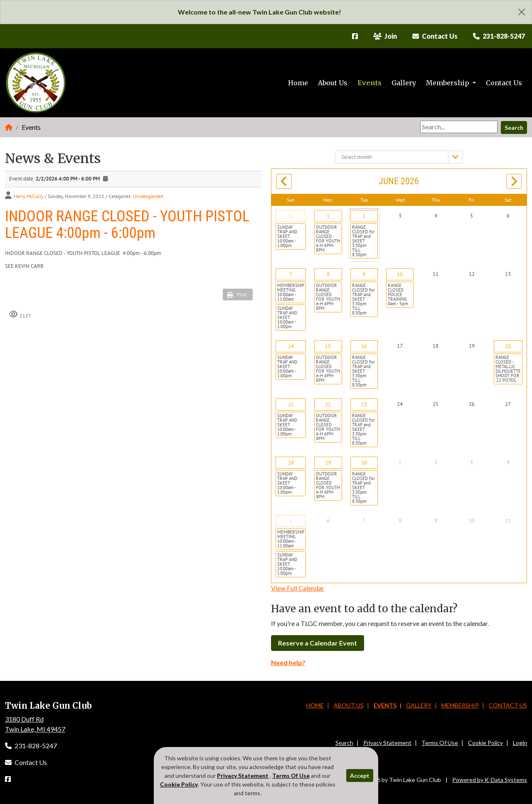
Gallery (404, 83)
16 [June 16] (364, 346)
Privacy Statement (387, 743)
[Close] (522, 12)
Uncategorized (148, 196)
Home (298, 83)
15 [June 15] (328, 346)
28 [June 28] (291, 463)
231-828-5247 (31, 746)
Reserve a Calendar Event (318, 643)
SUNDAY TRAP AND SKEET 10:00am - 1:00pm (287, 236)
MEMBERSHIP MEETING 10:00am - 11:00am (291, 292)
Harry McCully (29, 196)
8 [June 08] (328, 274)
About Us (333, 83)
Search (514, 127)
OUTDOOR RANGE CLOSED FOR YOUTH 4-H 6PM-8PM (328, 239)
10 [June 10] (400, 274)
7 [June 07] (291, 274)
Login (520, 743)
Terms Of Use (440, 743)
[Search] (459, 127)
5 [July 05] (291, 521)
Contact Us (504, 83)
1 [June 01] (328, 216)
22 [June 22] (328, 404)
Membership (448, 83)
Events (369, 83)
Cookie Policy (485, 743)
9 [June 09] (364, 274)
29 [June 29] (328, 463)
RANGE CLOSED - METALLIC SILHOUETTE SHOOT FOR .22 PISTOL (508, 369)
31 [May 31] (291, 216)
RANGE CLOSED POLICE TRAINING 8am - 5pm (398, 294)
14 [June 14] (291, 346)
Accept (360, 776)
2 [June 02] (364, 216)
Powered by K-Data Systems (490, 780)
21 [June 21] (291, 404)
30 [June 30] (364, 463)
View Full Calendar (298, 588)
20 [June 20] (508, 346)
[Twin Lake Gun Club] (36, 83)
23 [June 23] (364, 404)
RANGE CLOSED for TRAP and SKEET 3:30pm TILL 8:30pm (363, 241)
